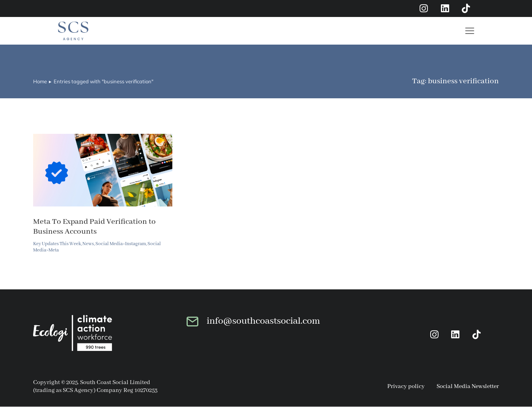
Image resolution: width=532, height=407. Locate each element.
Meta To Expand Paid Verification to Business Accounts (94, 227)
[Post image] (103, 170)
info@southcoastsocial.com (263, 321)
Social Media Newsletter (468, 387)
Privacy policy (406, 387)
